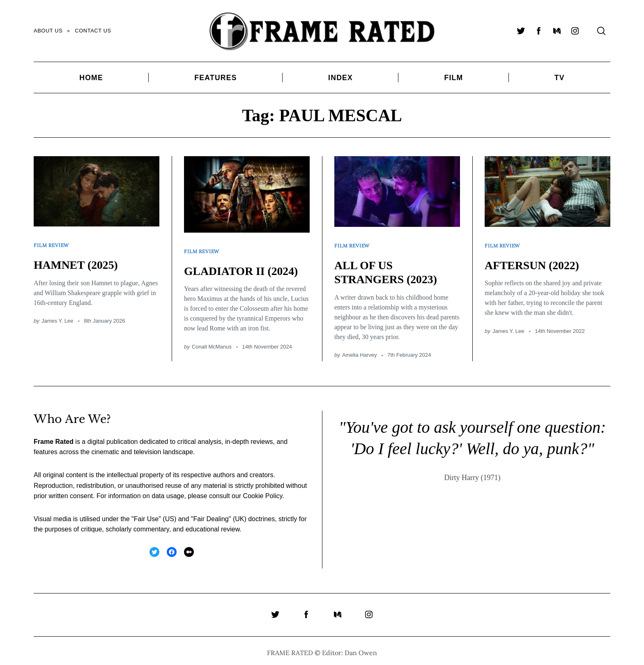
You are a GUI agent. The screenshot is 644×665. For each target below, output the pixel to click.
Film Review (53, 243)
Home (91, 78)
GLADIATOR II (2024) (246, 266)
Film (453, 78)
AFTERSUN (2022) (536, 261)
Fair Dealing (211, 515)
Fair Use (146, 515)
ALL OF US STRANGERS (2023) (390, 268)
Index (340, 78)
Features (215, 78)
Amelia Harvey (360, 351)
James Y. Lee (57, 317)
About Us (48, 31)
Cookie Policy (263, 492)
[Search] (601, 31)
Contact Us (93, 31)
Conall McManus (212, 343)
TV (560, 78)
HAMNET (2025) (79, 260)
